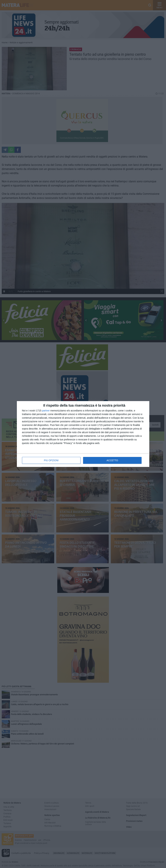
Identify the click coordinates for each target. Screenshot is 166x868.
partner (46, 411)
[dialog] (83, 434)
